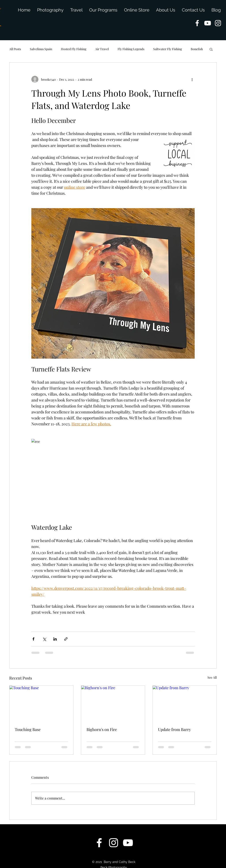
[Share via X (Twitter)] (44, 639)
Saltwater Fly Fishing (168, 49)
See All (212, 677)
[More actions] (192, 79)
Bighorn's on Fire (102, 729)
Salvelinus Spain (41, 49)
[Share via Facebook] (33, 639)
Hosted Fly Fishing (74, 49)
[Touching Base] (41, 704)
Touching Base (28, 729)
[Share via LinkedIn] (55, 639)
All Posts (15, 49)
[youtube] (208, 23)
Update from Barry (174, 729)
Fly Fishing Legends (131, 49)
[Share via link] (66, 639)
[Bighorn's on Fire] (113, 704)
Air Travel (102, 49)
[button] (211, 49)
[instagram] (218, 23)
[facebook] (197, 23)
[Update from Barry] (185, 704)
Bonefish (197, 49)
